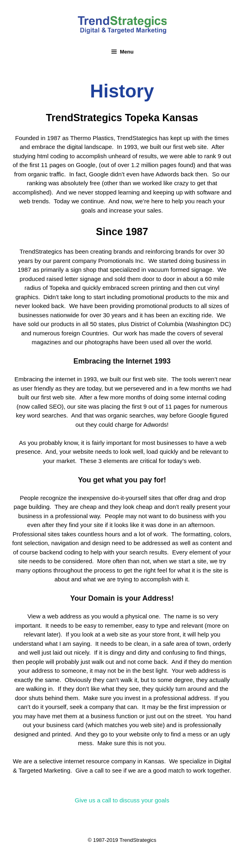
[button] (122, 800)
